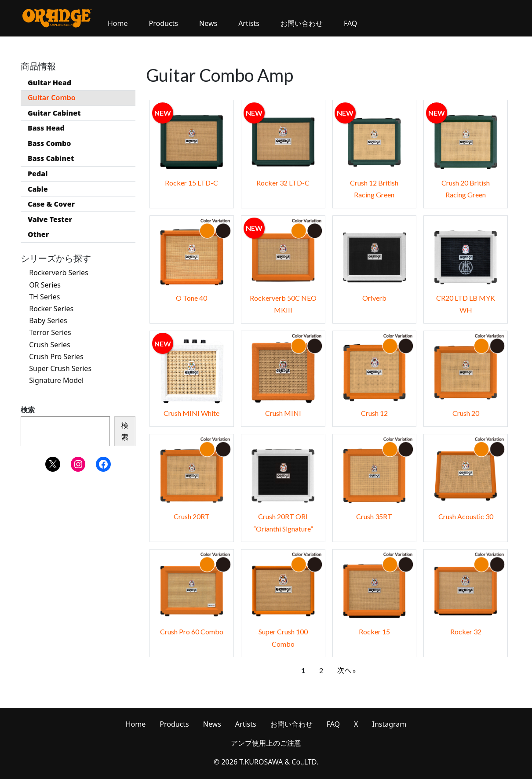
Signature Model (56, 380)
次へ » (347, 670)
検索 (28, 410)
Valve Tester (50, 219)
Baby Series (48, 320)
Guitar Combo (52, 98)
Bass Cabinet (51, 158)
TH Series (44, 297)
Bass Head (46, 128)
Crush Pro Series (56, 357)
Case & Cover (51, 204)
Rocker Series (51, 309)
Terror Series (50, 333)
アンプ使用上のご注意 (266, 743)
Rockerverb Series (58, 273)
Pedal (38, 174)
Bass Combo (49, 143)
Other (38, 234)
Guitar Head (49, 83)
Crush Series (50, 345)
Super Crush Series (60, 368)
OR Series (45, 285)
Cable (38, 189)
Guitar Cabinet (54, 113)
